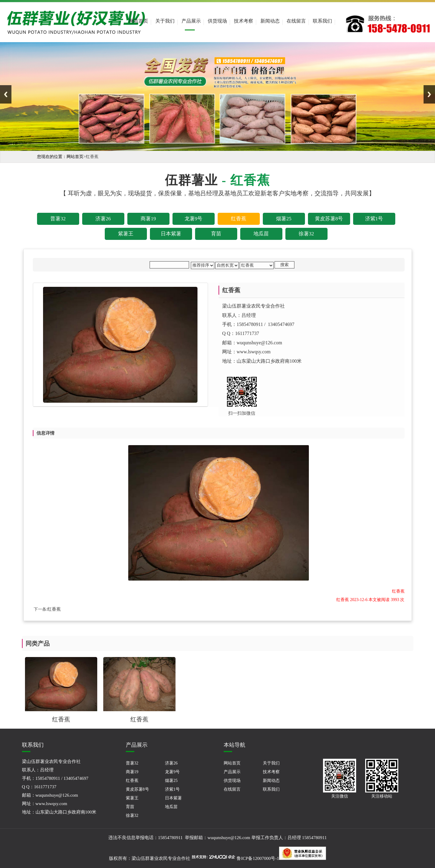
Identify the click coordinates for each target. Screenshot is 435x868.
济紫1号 (172, 789)
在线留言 (296, 21)
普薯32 (132, 763)
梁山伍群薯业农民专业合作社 (161, 858)
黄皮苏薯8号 (137, 789)
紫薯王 (132, 798)
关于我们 (165, 21)
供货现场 (217, 21)
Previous (6, 94)
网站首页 (138, 21)
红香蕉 (54, 609)
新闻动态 (270, 21)
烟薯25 (171, 781)
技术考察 (244, 21)
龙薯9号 (172, 772)
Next (429, 94)
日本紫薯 (173, 798)
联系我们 (322, 21)
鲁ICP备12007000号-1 (258, 858)
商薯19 (132, 772)
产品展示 (191, 21)
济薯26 (171, 763)
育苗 (130, 807)
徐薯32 (132, 815)
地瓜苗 (171, 807)
